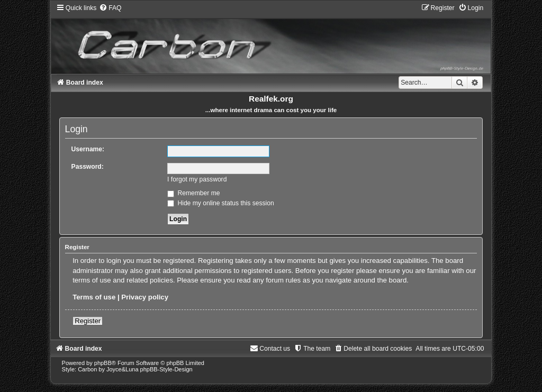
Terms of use (94, 297)
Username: (88, 149)
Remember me (193, 193)
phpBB (103, 363)
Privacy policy (145, 297)
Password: (88, 167)
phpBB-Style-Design (166, 369)
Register (88, 321)
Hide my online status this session (221, 203)
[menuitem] (110, 8)
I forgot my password (197, 179)
